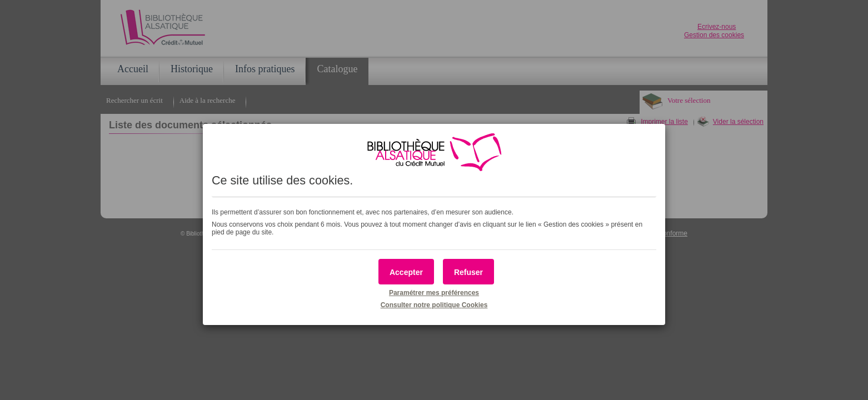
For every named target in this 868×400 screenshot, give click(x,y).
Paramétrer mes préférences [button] (434, 293)
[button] (406, 272)
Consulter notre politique (434, 305)
